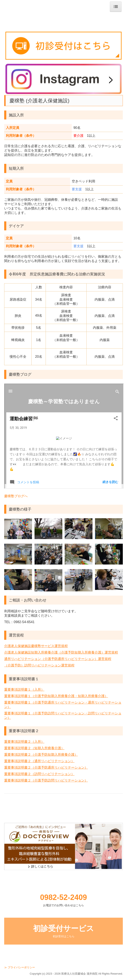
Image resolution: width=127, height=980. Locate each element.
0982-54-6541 (24, 622)
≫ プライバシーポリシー (20, 967)
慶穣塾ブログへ (16, 496)
